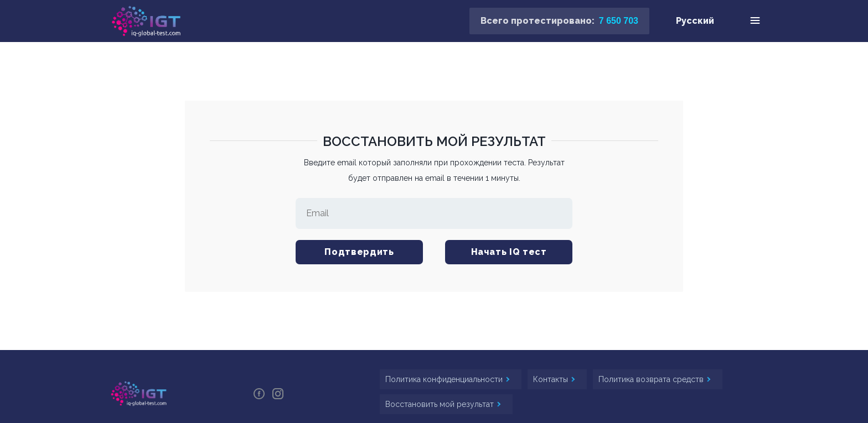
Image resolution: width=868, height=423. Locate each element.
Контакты (552, 379)
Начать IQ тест (509, 252)
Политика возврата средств (652, 379)
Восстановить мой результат (441, 404)
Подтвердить (359, 252)
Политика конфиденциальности (445, 379)
